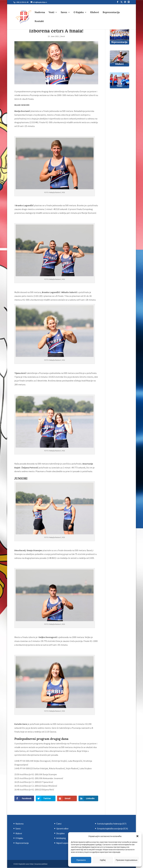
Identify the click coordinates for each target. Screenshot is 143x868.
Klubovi (95, 13)
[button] (137, 836)
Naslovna (40, 13)
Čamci (59, 824)
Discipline (60, 833)
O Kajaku (79, 13)
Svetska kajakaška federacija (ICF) (112, 824)
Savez (64, 13)
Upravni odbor (62, 829)
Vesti (51, 13)
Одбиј (103, 860)
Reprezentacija (111, 13)
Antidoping (61, 838)
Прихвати (81, 860)
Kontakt (39, 21)
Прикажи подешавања (127, 860)
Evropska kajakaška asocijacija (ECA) (112, 829)
